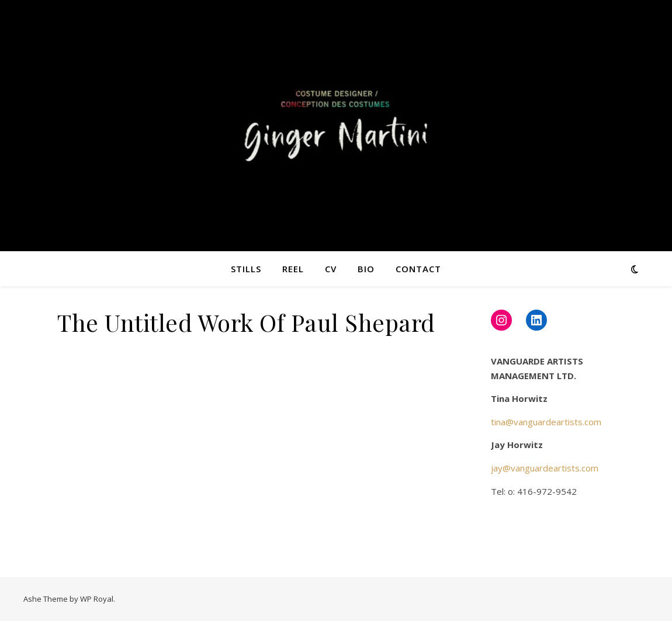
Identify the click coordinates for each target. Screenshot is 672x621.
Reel (293, 269)
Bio (366, 269)
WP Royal (97, 599)
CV (331, 269)
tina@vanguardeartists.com (546, 422)
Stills (246, 269)
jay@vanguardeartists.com (545, 468)
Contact (418, 269)
